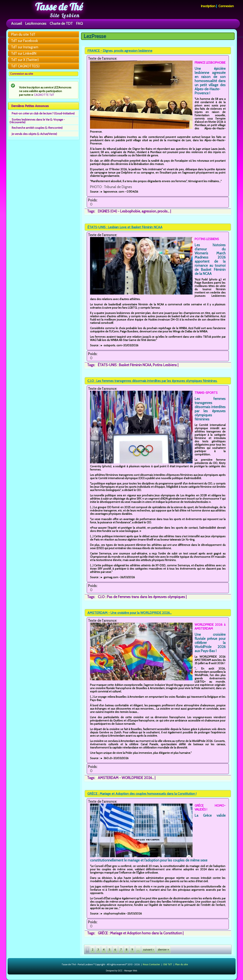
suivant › (148, 950)
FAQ (79, 23)
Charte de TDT (61, 23)
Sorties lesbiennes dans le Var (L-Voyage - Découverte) (37, 121)
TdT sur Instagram (25, 47)
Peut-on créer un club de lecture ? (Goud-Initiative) (43, 113)
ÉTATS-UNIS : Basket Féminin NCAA (125, 365)
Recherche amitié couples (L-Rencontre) (37, 128)
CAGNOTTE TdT (44, 95)
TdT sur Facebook (25, 41)
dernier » (163, 950)
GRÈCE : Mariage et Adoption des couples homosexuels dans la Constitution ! (142, 794)
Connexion (226, 6)
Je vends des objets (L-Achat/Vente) (34, 134)
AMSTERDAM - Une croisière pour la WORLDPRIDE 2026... (129, 613)
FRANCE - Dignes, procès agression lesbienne (120, 51)
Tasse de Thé (59, 7)
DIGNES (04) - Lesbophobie (119, 211)
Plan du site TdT (23, 34)
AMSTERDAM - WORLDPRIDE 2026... (126, 778)
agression (149, 211)
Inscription (208, 6)
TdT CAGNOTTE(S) (25, 66)
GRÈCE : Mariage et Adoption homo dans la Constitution (140, 933)
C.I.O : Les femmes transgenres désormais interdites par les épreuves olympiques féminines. (152, 381)
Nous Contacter (151, 964)
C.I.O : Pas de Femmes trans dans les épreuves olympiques (141, 597)
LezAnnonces (36, 23)
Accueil (17, 23)
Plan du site (181, 964)
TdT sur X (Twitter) (25, 60)
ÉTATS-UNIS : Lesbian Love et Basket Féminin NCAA (125, 227)
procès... (163, 211)
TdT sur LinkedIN (24, 53)
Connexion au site (22, 74)
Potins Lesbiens (165, 365)
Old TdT (168, 964)
